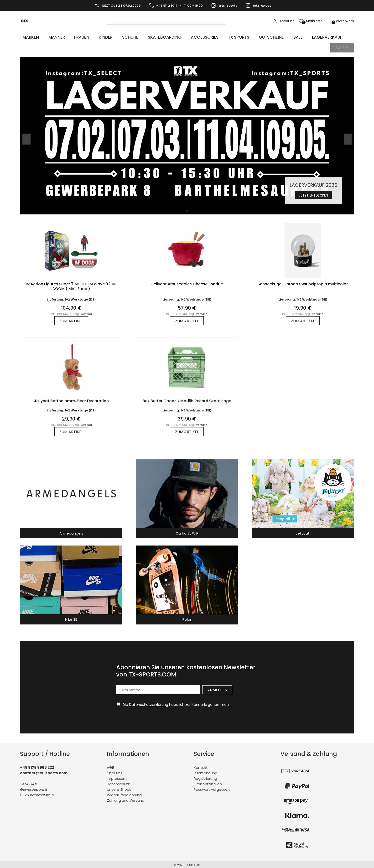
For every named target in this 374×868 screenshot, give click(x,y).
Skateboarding (154, 37)
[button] (187, 209)
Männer (53, 37)
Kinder (99, 37)
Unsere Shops (119, 787)
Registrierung (205, 776)
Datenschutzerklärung (149, 702)
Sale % (342, 47)
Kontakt (201, 765)
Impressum (117, 776)
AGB (111, 765)
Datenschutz (118, 782)
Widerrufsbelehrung (124, 793)
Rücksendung (205, 771)
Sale (284, 37)
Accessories (194, 37)
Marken (29, 37)
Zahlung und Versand (126, 798)
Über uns (115, 771)
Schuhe (121, 37)
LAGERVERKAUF (312, 37)
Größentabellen (208, 782)
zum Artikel (71, 319)
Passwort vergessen (212, 787)
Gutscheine (259, 37)
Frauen (76, 37)
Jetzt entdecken (313, 193)
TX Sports (227, 37)
